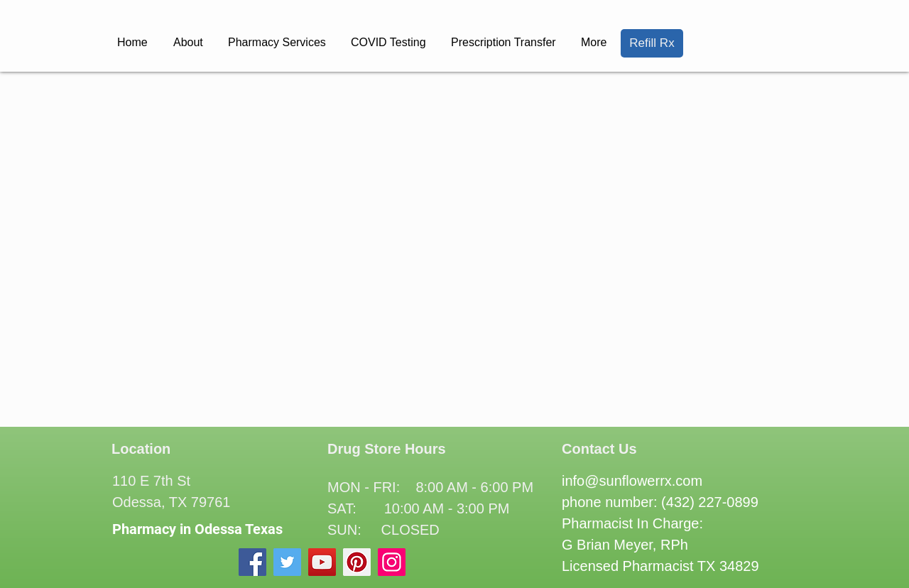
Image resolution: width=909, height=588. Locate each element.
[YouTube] (322, 562)
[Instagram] (392, 562)
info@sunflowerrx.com (632, 481)
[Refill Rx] (652, 43)
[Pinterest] (357, 562)
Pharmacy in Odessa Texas (197, 529)
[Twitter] (287, 562)
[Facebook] (252, 562)
